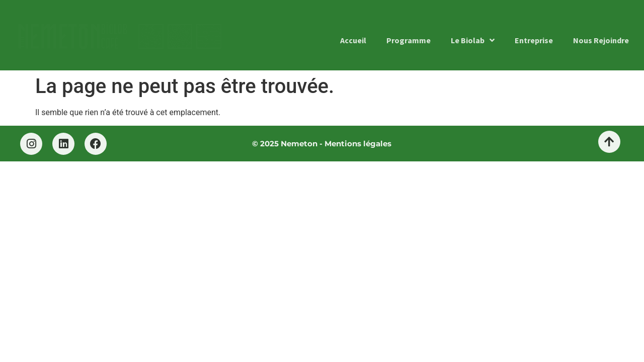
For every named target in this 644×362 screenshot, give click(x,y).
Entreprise (534, 40)
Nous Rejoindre (601, 40)
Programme (409, 40)
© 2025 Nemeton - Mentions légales (322, 144)
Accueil (353, 40)
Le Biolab (473, 40)
